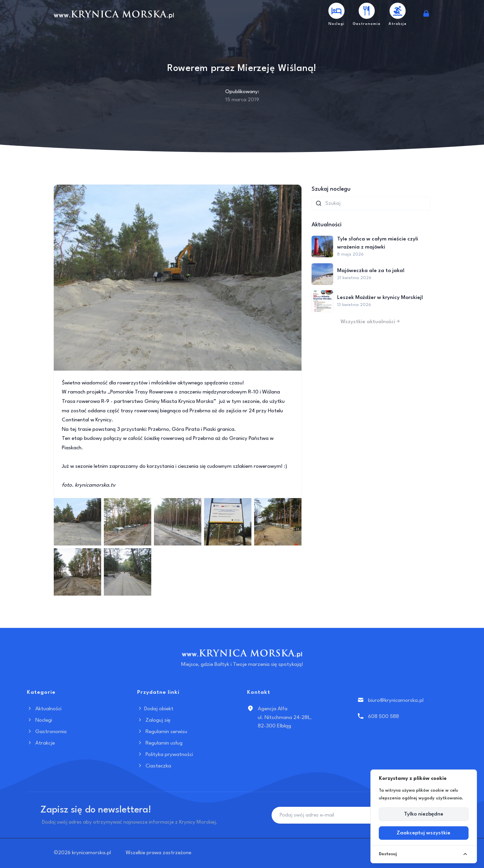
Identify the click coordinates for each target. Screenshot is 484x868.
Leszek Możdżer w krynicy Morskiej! (380, 298)
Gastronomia (47, 732)
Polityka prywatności (165, 755)
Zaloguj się (154, 720)
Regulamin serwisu (162, 732)
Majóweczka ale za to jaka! (371, 271)
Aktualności (44, 709)
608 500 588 (384, 717)
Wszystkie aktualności (371, 322)
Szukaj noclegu (331, 189)
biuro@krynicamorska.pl (396, 701)
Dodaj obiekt (155, 709)
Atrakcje (41, 743)
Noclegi (39, 720)
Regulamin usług (160, 743)
